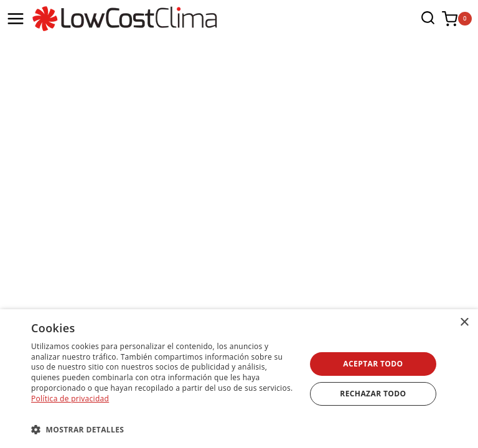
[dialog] (239, 379)
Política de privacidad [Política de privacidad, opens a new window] (70, 399)
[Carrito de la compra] (457, 19)
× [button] (464, 323)
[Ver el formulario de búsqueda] (425, 19)
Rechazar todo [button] (373, 394)
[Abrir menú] (16, 19)
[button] (164, 429)
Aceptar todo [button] (373, 364)
